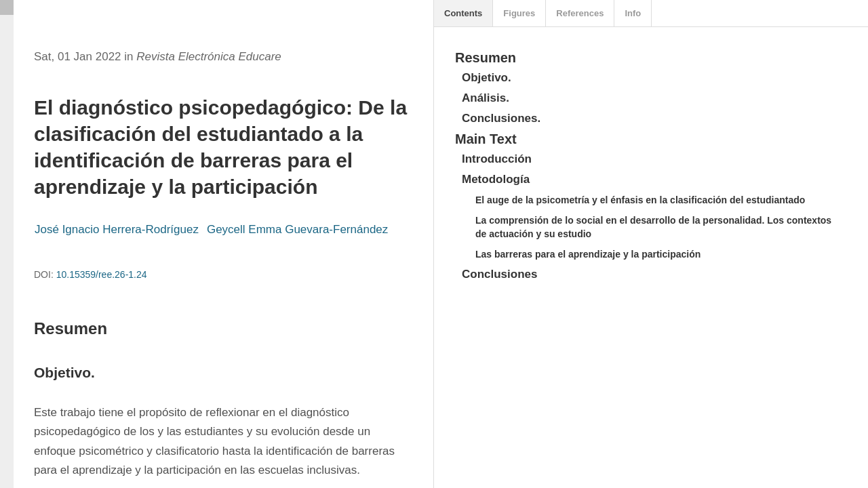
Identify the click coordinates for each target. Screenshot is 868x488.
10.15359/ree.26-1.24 (102, 274)
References (580, 13)
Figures (519, 13)
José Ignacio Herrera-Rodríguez (117, 229)
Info (633, 13)
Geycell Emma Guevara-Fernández (297, 229)
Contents (463, 13)
